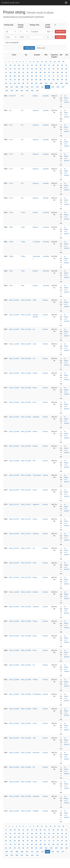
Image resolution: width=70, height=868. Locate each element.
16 (63, 62)
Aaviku (35, 709)
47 (6, 72)
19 (15, 65)
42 (49, 69)
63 (10, 76)
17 (6, 65)
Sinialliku (36, 811)
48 (10, 72)
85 (41, 80)
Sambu (35, 373)
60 (62, 72)
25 (41, 65)
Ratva (35, 388)
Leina (35, 344)
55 (41, 72)
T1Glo (11, 213)
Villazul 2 (36, 227)
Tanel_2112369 (14, 475)
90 (62, 80)
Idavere (35, 446)
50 (19, 72)
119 (12, 91)
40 (41, 69)
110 (27, 87)
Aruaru (35, 519)
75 (62, 76)
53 (32, 72)
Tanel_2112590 (14, 709)
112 (37, 87)
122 (27, 91)
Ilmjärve (35, 592)
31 (66, 65)
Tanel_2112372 (14, 519)
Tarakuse (36, 607)
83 (32, 80)
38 (32, 69)
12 (46, 62)
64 (15, 76)
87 (49, 80)
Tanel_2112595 (14, 782)
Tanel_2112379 (14, 577)
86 (45, 80)
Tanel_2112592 (14, 738)
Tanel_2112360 (14, 388)
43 (53, 69)
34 (15, 69)
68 (32, 76)
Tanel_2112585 (14, 650)
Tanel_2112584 (14, 636)
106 (7, 87)
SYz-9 (11, 198)
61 (66, 72)
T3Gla (11, 242)
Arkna (35, 723)
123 (32, 91)
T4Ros (11, 256)
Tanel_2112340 (14, 344)
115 (53, 87)
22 (28, 65)
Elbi (34, 461)
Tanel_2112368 (14, 461)
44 (58, 69)
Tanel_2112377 (14, 548)
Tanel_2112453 (14, 607)
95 (19, 83)
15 (59, 62)
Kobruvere (36, 753)
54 (36, 72)
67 (28, 76)
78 (10, 80)
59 (58, 72)
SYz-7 (11, 169)
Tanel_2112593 (14, 753)
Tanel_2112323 (14, 315)
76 (66, 76)
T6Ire (11, 285)
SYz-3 (11, 154)
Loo (34, 358)
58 (53, 72)
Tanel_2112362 (14, 417)
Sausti (35, 490)
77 (6, 80)
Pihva (35, 650)
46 (66, 69)
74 (58, 76)
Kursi (34, 402)
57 (49, 72)
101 (46, 83)
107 (12, 87)
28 (53, 65)
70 (41, 76)
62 (6, 76)
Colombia (46, 213)
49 (15, 72)
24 (36, 65)
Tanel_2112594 (14, 767)
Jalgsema (36, 504)
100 (41, 83)
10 (37, 62)
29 (58, 65)
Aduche (35, 213)
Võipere (35, 680)
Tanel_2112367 (14, 446)
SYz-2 (11, 140)
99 (36, 83)
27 (49, 65)
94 (15, 83)
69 (36, 76)
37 (28, 69)
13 (50, 62)
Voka (34, 563)
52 (28, 72)
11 (42, 62)
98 (32, 83)
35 (19, 69)
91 (66, 80)
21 (23, 65)
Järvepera (36, 417)
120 (17, 91)
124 (37, 91)
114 (47, 87)
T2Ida (11, 227)
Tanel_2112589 (14, 694)
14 (55, 62)
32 (6, 69)
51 (23, 72)
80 (19, 80)
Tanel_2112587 (14, 665)
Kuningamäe (37, 694)
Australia (46, 96)
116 (58, 87)
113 (42, 87)
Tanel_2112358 (14, 358)
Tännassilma (37, 475)
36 (23, 69)
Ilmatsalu (36, 534)
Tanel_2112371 (14, 504)
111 (32, 87)
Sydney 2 (36, 110)
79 (15, 80)
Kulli (34, 738)
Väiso (35, 300)
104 (61, 83)
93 (10, 83)
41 (45, 69)
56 (45, 72)
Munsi (35, 636)
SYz (10, 110)
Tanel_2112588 (14, 680)
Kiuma (35, 782)
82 (28, 80)
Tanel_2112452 (14, 592)
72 (49, 76)
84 (36, 80)
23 (32, 65)
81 (23, 80)
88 (53, 80)
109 (22, 87)
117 (63, 87)
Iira (34, 329)
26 (45, 65)
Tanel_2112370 (14, 490)
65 (19, 76)
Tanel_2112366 (14, 431)
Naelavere (36, 796)
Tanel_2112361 (14, 402)
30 (62, 65)
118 (7, 91)
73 (53, 76)
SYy (22, 96)
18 (10, 65)
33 (10, 69)
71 (45, 76)
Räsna (35, 577)
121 (22, 91)
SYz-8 (11, 183)
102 (51, 83)
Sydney (35, 96)
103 (56, 83)
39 (36, 69)
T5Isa (11, 271)
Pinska (35, 431)
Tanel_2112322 (14, 300)
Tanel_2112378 (14, 563)
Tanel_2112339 (14, 329)
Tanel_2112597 (14, 811)
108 (17, 87)
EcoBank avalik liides (11, 3)
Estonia (45, 300)
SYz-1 (11, 125)
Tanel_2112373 (14, 534)
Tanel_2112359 (14, 373)
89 (58, 80)
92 (6, 83)
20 (19, 65)
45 (62, 69)
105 (66, 83)
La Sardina (36, 242)
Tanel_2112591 (14, 723)
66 (23, 76)
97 (28, 83)
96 (23, 83)
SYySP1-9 (12, 96)
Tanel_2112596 (14, 796)
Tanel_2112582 (14, 621)
